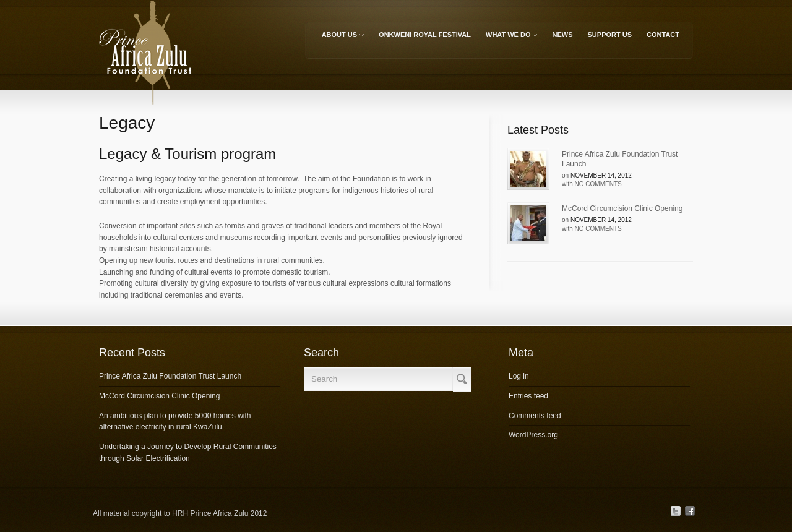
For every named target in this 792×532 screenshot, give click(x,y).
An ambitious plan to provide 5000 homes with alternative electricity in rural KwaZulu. (175, 422)
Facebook (690, 511)
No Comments (598, 184)
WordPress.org (533, 435)
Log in (519, 376)
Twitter (676, 511)
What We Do (510, 37)
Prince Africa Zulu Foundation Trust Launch (620, 159)
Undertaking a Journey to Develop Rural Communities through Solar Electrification (188, 453)
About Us (342, 37)
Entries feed (528, 396)
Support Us (610, 35)
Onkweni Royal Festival (425, 35)
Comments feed (535, 416)
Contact (663, 35)
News (563, 35)
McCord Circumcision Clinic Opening (622, 208)
